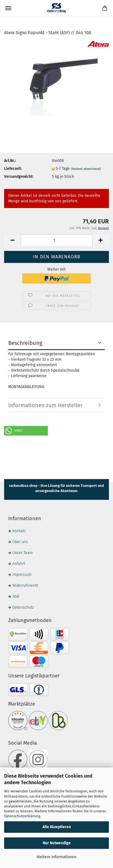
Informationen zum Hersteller (45, 405)
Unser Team (23, 553)
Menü (8, 8)
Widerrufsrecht (25, 586)
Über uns (20, 542)
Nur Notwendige (57, 843)
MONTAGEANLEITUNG (26, 387)
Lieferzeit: (13, 169)
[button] (26, 431)
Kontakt (19, 531)
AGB (16, 596)
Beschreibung (25, 343)
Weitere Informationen (57, 857)
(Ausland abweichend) (86, 169)
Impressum (22, 575)
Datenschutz (23, 607)
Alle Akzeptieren (57, 827)
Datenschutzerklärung (22, 816)
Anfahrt (19, 564)
